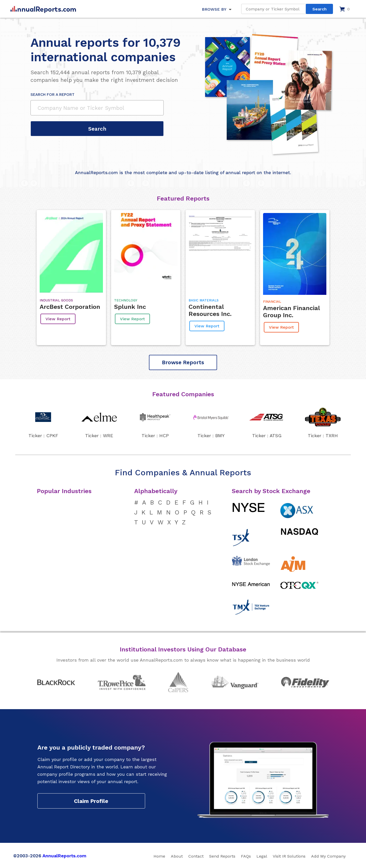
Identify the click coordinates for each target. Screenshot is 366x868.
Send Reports (222, 856)
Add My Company (328, 856)
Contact (196, 856)
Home (159, 856)
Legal (262, 856)
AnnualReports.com (64, 856)
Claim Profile (91, 801)
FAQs (246, 856)
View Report (58, 319)
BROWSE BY (214, 9)
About (177, 856)
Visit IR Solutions (289, 856)
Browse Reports (183, 362)
